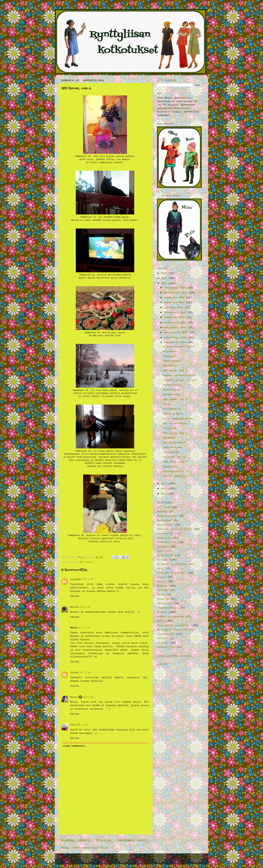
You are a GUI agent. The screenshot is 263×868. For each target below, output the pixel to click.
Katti (161, 551)
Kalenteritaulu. (174, 472)
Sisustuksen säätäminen (173, 625)
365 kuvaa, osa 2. (176, 433)
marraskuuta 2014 (176, 293)
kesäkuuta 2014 (175, 317)
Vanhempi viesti (133, 840)
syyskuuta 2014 (175, 303)
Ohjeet (162, 595)
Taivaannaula (166, 634)
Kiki (73, 725)
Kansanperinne (167, 542)
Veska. (168, 404)
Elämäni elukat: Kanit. (180, 347)
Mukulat (162, 586)
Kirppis (162, 560)
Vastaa (75, 596)
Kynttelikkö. (172, 452)
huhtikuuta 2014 (176, 328)
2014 (165, 283)
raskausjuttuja (167, 608)
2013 (165, 484)
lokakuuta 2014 (175, 298)
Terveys (162, 638)
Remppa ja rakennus (170, 617)
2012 (165, 489)
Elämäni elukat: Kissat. (180, 380)
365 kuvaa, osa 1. (176, 462)
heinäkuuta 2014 (176, 313)
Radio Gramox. (173, 361)
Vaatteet (163, 643)
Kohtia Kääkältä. (175, 476)
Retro (161, 621)
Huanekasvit (165, 534)
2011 (165, 494)
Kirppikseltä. (173, 385)
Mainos (162, 582)
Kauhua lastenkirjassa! (180, 376)
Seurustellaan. (174, 447)
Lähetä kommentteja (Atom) (90, 848)
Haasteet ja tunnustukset (175, 529)
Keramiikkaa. (172, 395)
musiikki (163, 590)
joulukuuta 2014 (176, 288)
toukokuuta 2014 (176, 323)
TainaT (75, 673)
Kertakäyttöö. (173, 409)
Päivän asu (164, 603)
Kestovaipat (165, 555)
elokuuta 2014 (174, 308)
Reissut (162, 612)
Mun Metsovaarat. (175, 443)
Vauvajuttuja (166, 647)
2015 (165, 278)
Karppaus (163, 547)
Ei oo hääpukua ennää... (180, 419)
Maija (74, 697)
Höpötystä (164, 538)
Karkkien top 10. (175, 457)
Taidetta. (170, 438)
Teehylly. (170, 356)
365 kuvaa (86, 562)
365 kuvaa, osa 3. (176, 399)
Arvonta (162, 512)
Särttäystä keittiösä (172, 630)
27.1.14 (88, 579)
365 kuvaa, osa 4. (176, 371)
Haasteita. (171, 467)
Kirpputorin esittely (172, 564)
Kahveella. (171, 366)
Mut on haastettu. (176, 424)
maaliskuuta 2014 (176, 332)
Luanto (162, 577)
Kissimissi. (171, 351)
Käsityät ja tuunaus (171, 573)
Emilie (75, 607)
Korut (161, 569)
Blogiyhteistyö (167, 516)
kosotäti (76, 579)
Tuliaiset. (171, 428)
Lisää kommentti (74, 746)
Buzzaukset (164, 520)
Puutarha (163, 599)
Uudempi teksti (76, 840)
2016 (165, 273)
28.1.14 (88, 697)
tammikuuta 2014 (176, 342)
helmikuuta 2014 (176, 338)
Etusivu (104, 840)
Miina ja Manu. (174, 414)
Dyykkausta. (165, 525)
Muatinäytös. (172, 390)
